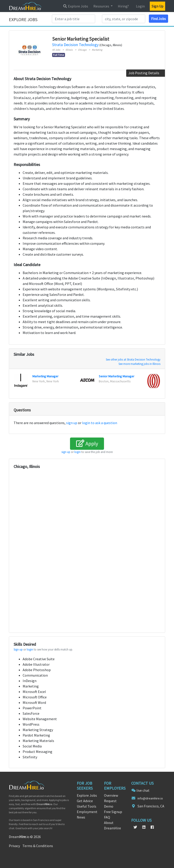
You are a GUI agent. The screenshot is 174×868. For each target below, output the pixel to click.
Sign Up (157, 6)
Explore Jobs (75, 6)
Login (140, 6)
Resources (102, 6)
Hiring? (123, 6)
